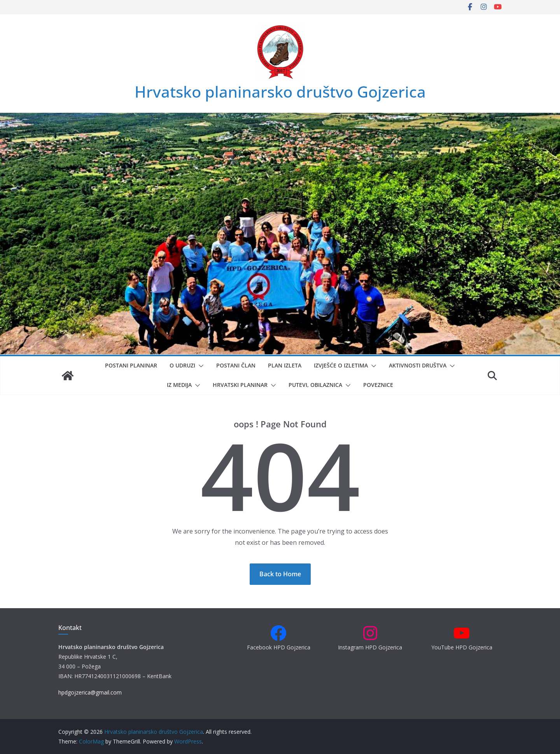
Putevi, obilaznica (315, 385)
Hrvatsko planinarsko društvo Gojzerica (280, 92)
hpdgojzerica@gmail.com (90, 692)
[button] (199, 366)
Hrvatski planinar (240, 385)
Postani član (236, 365)
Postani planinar (131, 365)
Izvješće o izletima (341, 365)
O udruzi (182, 365)
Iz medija (179, 385)
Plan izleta (285, 365)
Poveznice (378, 385)
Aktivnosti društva (418, 365)
